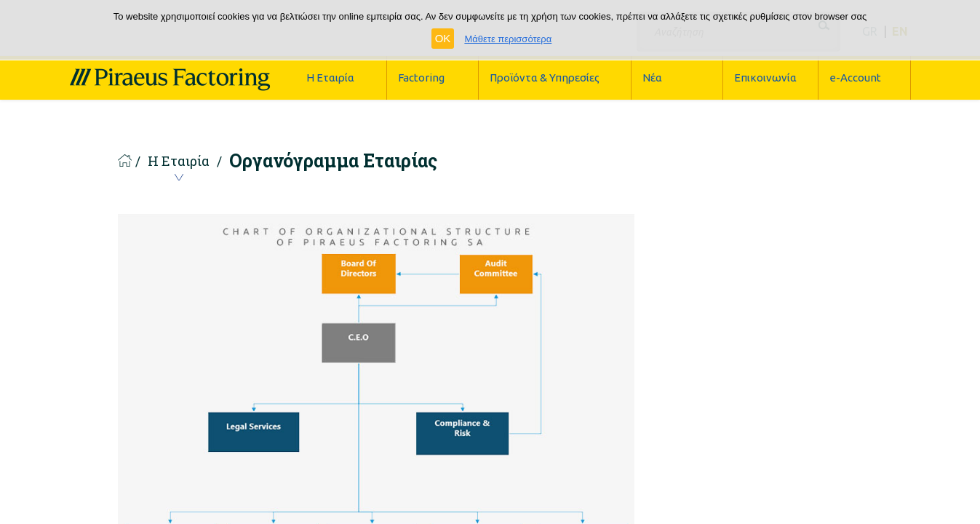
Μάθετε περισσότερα (508, 39)
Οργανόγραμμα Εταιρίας (333, 161)
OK (443, 38)
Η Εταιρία (179, 163)
